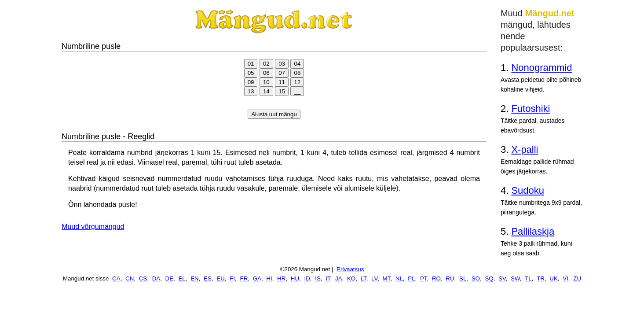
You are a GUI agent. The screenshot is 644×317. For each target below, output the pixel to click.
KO (351, 278)
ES (208, 278)
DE (170, 278)
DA (156, 278)
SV (502, 278)
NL (399, 278)
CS (143, 278)
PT (424, 278)
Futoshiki (531, 109)
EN (195, 278)
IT (328, 278)
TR (541, 278)
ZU (577, 278)
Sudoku (528, 190)
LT (364, 278)
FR (244, 278)
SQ (489, 278)
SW (515, 278)
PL (411, 278)
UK (554, 278)
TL (528, 278)
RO (436, 278)
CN (130, 278)
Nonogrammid (542, 68)
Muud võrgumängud (93, 227)
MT (387, 278)
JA (339, 278)
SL (463, 278)
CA (116, 278)
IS (318, 278)
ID (307, 278)
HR (281, 278)
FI (232, 278)
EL (182, 278)
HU (295, 278)
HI (269, 278)
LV (374, 278)
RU (450, 278)
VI (565, 278)
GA (257, 278)
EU (221, 278)
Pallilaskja (533, 231)
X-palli (525, 149)
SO (476, 278)
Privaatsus (350, 269)
